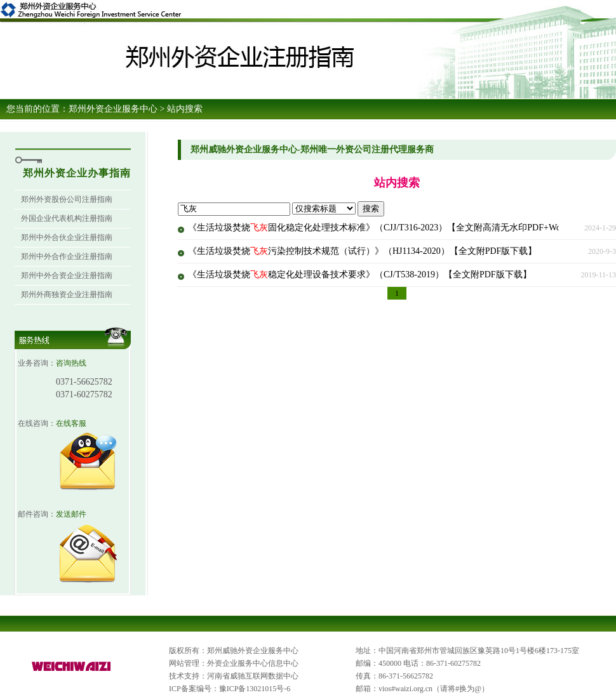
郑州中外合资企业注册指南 (67, 275)
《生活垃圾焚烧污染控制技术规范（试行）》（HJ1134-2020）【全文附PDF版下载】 (362, 251)
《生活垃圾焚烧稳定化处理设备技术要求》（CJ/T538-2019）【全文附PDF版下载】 (360, 275)
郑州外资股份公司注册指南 (67, 199)
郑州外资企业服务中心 (113, 109)
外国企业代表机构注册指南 (67, 218)
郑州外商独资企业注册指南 (67, 295)
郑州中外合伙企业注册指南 (67, 237)
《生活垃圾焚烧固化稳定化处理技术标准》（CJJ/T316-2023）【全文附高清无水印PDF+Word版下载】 (396, 228)
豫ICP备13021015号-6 (255, 689)
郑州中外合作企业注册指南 (67, 256)
